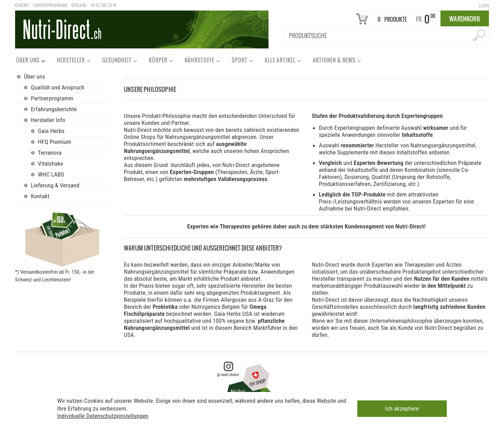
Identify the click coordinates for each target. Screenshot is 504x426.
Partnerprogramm (50, 5)
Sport (239, 62)
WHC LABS (51, 174)
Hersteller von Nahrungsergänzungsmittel (426, 145)
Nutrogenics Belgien (216, 307)
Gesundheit (117, 62)
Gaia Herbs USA (233, 314)
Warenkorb (465, 19)
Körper (158, 62)
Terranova (50, 153)
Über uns (28, 62)
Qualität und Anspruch (58, 87)
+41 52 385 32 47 (103, 5)
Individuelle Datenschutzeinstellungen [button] (103, 415)
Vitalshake (51, 164)
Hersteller (71, 62)
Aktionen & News (334, 62)
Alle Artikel (280, 62)
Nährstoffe (199, 62)
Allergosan (234, 300)
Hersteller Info (48, 120)
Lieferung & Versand (55, 185)
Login (484, 5)
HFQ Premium (55, 142)
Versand (79, 5)
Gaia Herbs (51, 131)
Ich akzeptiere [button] (402, 408)
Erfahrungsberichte (54, 109)
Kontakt (22, 5)
